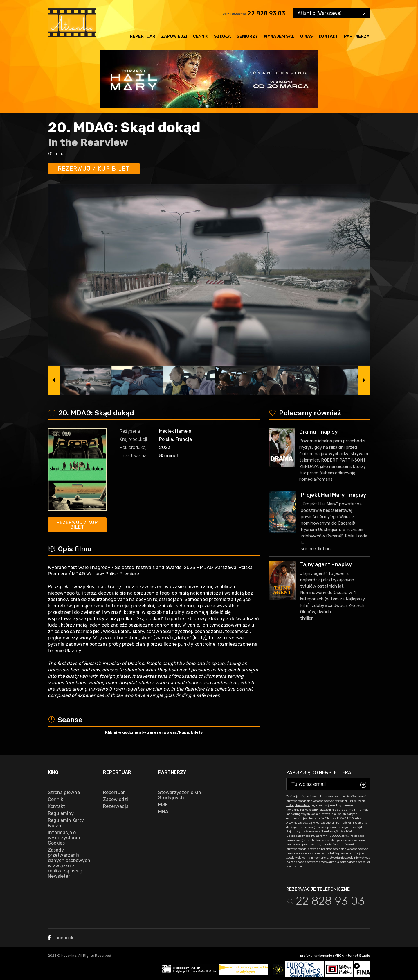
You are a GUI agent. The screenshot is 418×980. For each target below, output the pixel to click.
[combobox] (331, 13)
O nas (307, 36)
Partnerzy (357, 36)
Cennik (201, 36)
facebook (61, 938)
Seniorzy (247, 36)
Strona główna (64, 793)
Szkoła (222, 36)
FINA (163, 812)
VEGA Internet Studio (352, 956)
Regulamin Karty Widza (66, 823)
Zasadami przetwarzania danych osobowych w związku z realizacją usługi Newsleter (326, 801)
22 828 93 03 (266, 13)
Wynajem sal (279, 36)
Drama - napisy (318, 432)
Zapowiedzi (174, 36)
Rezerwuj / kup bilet (94, 169)
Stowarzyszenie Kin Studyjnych (180, 795)
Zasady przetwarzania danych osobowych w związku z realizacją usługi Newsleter (69, 863)
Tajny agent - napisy (326, 564)
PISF (163, 805)
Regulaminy (61, 813)
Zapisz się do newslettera (319, 773)
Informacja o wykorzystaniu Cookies (64, 838)
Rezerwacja (116, 806)
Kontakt (328, 36)
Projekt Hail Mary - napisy (333, 495)
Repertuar (143, 36)
